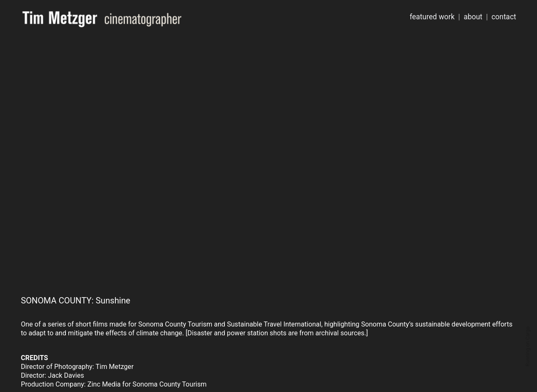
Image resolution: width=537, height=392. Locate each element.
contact (504, 17)
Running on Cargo (528, 346)
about (473, 17)
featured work (432, 17)
